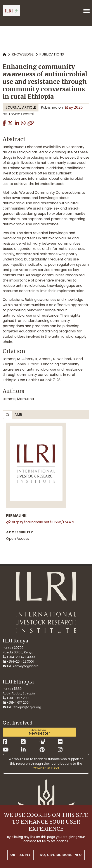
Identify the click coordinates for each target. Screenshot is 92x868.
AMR (18, 415)
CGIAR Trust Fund (46, 768)
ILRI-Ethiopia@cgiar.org (22, 707)
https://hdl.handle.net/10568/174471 (43, 522)
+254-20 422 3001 (18, 662)
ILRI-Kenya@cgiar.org (21, 666)
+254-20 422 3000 (19, 657)
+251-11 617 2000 (17, 698)
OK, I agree (21, 855)
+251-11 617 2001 (16, 703)
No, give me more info (61, 855)
